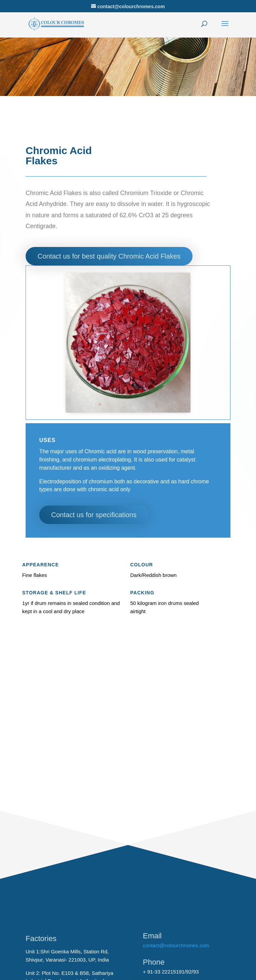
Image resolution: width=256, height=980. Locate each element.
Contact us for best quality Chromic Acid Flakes (109, 256)
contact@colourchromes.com (176, 945)
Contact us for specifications (94, 515)
